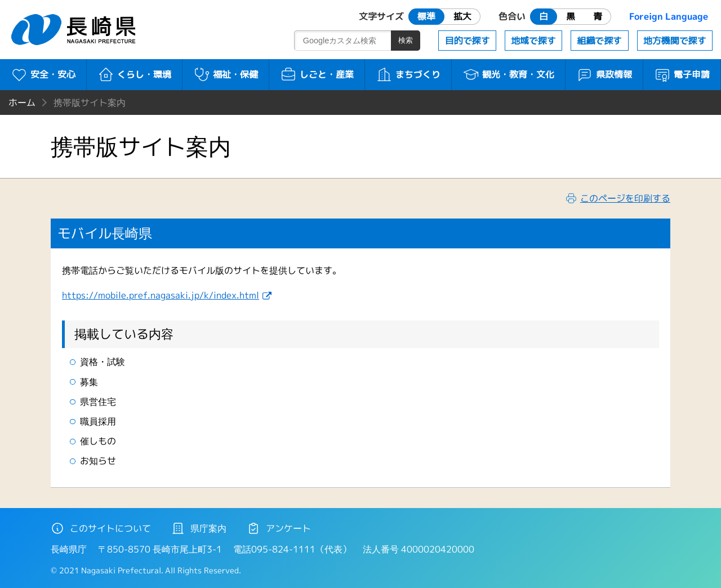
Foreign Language (669, 16)
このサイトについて (101, 528)
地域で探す (533, 41)
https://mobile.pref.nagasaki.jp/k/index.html (161, 295)
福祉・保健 (226, 74)
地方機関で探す (675, 41)
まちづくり (408, 74)
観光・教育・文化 (508, 74)
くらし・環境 (134, 74)
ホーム (22, 103)
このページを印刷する (625, 198)
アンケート (279, 528)
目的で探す (468, 41)
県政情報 (604, 74)
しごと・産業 (317, 74)
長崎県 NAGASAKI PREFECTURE (75, 30)
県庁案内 (199, 528)
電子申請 (682, 74)
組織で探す (599, 41)
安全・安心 (43, 74)
